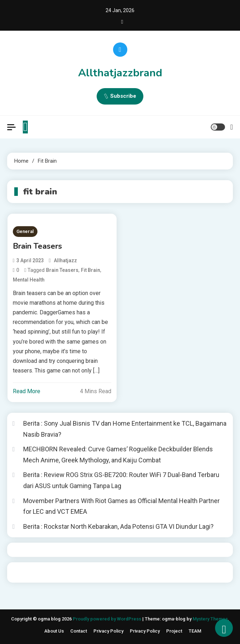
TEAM (195, 631)
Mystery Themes (210, 619)
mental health (29, 280)
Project (174, 631)
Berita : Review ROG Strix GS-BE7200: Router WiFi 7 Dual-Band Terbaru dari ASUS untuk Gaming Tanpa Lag (121, 480)
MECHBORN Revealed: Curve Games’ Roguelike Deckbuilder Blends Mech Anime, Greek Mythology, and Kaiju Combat (118, 455)
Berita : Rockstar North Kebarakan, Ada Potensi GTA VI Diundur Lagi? (118, 526)
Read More (27, 391)
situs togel (25, 572)
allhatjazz (65, 260)
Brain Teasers (37, 246)
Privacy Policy (108, 631)
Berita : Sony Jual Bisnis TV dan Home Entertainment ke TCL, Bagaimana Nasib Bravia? (125, 429)
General (25, 231)
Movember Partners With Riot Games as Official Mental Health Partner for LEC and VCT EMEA (121, 506)
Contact (79, 631)
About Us (54, 631)
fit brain (91, 270)
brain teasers (62, 270)
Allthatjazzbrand (120, 73)
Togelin (45, 572)
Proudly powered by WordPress (108, 619)
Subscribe (120, 96)
